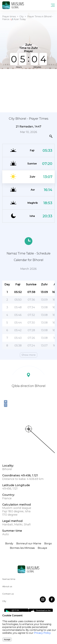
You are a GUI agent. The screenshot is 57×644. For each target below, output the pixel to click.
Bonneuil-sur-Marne (29, 544)
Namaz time (9, 579)
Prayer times (9, 17)
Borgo (48, 544)
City (22, 17)
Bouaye (42, 548)
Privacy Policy (42, 633)
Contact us (8, 594)
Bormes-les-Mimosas (22, 548)
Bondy (9, 544)
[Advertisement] (28, 90)
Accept (7, 639)
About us (7, 586)
